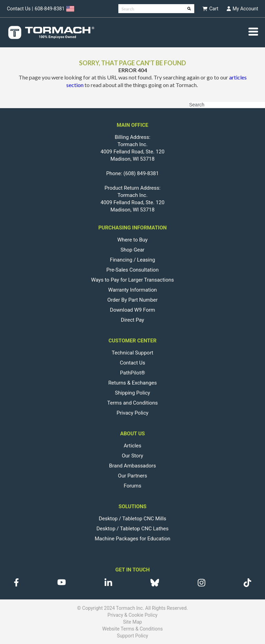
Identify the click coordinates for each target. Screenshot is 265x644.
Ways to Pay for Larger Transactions (132, 280)
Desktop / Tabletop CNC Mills (132, 519)
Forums (133, 486)
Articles (133, 446)
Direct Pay (132, 320)
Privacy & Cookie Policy (133, 615)
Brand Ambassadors (132, 466)
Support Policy (132, 636)
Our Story (132, 456)
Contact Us (132, 363)
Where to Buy (132, 240)
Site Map (133, 622)
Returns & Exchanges (133, 383)
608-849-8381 (50, 9)
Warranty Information (132, 290)
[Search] (156, 9)
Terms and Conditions (132, 403)
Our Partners (132, 476)
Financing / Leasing (133, 260)
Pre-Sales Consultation (132, 270)
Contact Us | (20, 9)
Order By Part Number (132, 300)
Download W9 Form (133, 310)
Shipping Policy (132, 393)
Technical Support (133, 353)
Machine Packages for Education (132, 539)
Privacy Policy (132, 413)
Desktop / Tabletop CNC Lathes (132, 529)
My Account (242, 9)
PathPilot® (133, 373)
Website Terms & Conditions (132, 629)
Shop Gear (132, 250)
